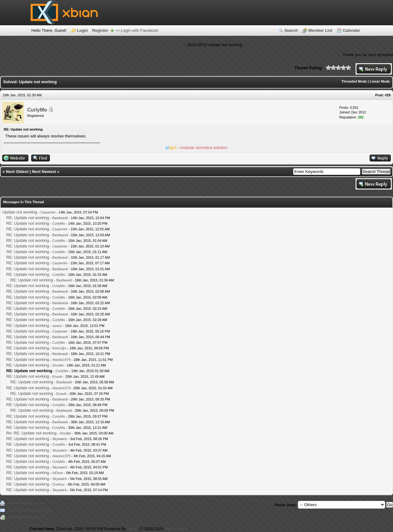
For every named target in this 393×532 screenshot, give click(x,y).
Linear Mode (380, 81)
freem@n (59, 348)
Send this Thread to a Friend (30, 510)
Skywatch (60, 439)
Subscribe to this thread (26, 517)
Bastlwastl (60, 218)
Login (82, 30)
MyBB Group (176, 529)
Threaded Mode (354, 81)
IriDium (58, 473)
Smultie (58, 365)
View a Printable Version (27, 503)
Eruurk (57, 376)
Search (291, 30)
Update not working (20, 212)
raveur (57, 326)
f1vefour (59, 484)
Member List (320, 30)
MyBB (132, 529)
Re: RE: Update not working (31, 433)
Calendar (352, 30)
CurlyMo (37, 110)
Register (100, 30)
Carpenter (48, 212)
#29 (388, 95)
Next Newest (44, 172)
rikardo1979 (61, 360)
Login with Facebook (140, 30)
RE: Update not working (28, 218)
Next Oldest (17, 172)
